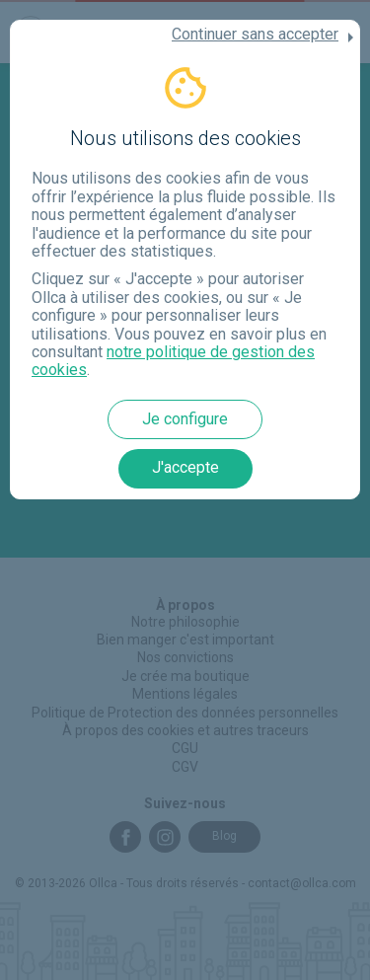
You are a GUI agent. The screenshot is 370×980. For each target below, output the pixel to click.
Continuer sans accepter (255, 35)
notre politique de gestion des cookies (173, 361)
